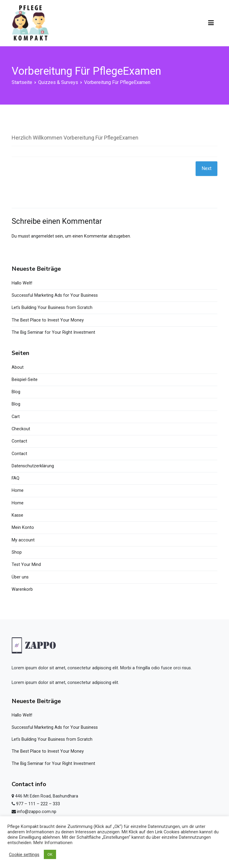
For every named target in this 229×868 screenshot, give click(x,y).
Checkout (21, 429)
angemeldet (42, 236)
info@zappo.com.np (37, 812)
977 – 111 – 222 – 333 (38, 804)
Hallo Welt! (22, 283)
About (18, 367)
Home (18, 490)
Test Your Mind (26, 565)
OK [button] (50, 854)
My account (23, 540)
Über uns (20, 577)
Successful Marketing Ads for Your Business (55, 295)
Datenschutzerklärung (33, 466)
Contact (19, 441)
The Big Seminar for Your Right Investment (53, 332)
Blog (16, 392)
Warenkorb (22, 589)
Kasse (17, 515)
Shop (17, 552)
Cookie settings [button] (24, 855)
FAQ (16, 478)
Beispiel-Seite (25, 380)
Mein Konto (23, 528)
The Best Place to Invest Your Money (48, 320)
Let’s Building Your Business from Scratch (52, 308)
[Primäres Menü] (211, 23)
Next (206, 168)
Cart (16, 417)
